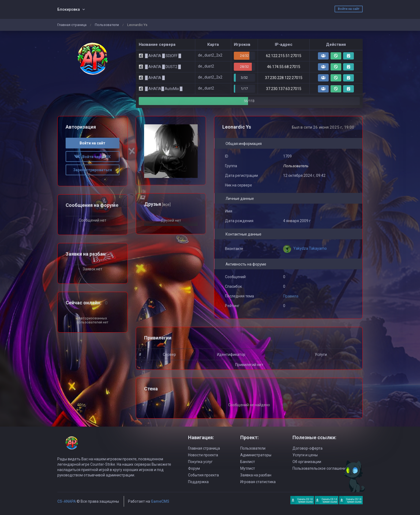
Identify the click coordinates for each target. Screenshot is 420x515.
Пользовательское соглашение (320, 468)
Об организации (307, 462)
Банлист (248, 462)
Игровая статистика (258, 482)
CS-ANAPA (67, 501)
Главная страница (72, 25)
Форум (194, 468)
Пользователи (107, 25)
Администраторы (256, 455)
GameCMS (160, 501)
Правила (291, 296)
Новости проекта (203, 455)
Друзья (157, 204)
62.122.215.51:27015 (284, 56)
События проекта (203, 475)
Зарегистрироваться (93, 170)
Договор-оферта (307, 448)
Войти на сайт (349, 9)
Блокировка (69, 9)
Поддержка (198, 482)
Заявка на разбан (256, 475)
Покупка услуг (200, 462)
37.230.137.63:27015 (284, 89)
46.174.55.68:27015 (284, 67)
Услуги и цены (305, 455)
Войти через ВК (92, 157)
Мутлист (248, 468)
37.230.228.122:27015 (284, 78)
